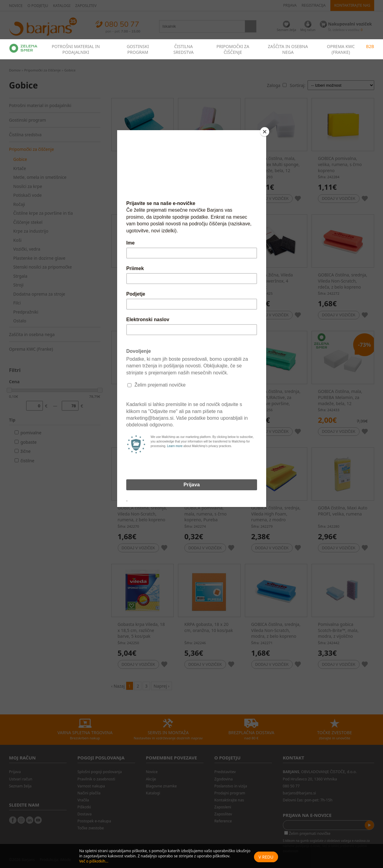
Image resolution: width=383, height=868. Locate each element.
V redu (266, 857)
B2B (370, 46)
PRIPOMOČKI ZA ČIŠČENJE (233, 49)
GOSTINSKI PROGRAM (138, 49)
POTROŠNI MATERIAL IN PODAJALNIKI (76, 49)
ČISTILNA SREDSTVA (184, 49)
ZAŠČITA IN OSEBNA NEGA (288, 49)
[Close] (265, 132)
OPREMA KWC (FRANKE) (341, 49)
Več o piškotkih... (94, 861)
